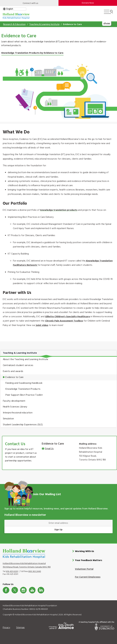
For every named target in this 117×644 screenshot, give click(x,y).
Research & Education (14, 24)
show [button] (107, 23)
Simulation (8, 419)
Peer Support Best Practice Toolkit (24, 395)
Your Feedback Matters (89, 560)
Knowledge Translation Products (23, 389)
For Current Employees (88, 577)
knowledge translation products (59, 210)
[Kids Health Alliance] (61, 625)
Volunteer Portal (84, 569)
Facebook (6, 590)
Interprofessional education (18, 413)
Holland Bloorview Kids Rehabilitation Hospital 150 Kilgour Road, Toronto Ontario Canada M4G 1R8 (27, 565)
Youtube (32, 590)
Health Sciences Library (15, 407)
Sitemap (20, 627)
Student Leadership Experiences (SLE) (23, 425)
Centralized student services (18, 365)
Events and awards (13, 371)
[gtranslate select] (14, 9)
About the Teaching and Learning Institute (26, 359)
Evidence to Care (14, 377)
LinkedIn (41, 590)
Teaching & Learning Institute (44, 24)
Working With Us (84, 551)
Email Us (49, 449)
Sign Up (58, 530)
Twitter (15, 590)
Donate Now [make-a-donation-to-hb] (88, 3)
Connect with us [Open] (30, 3)
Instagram (23, 590)
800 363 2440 (35, 571)
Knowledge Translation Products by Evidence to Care (32, 53)
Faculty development (14, 401)
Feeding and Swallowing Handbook (24, 383)
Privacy (6, 627)
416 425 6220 (12, 571)
